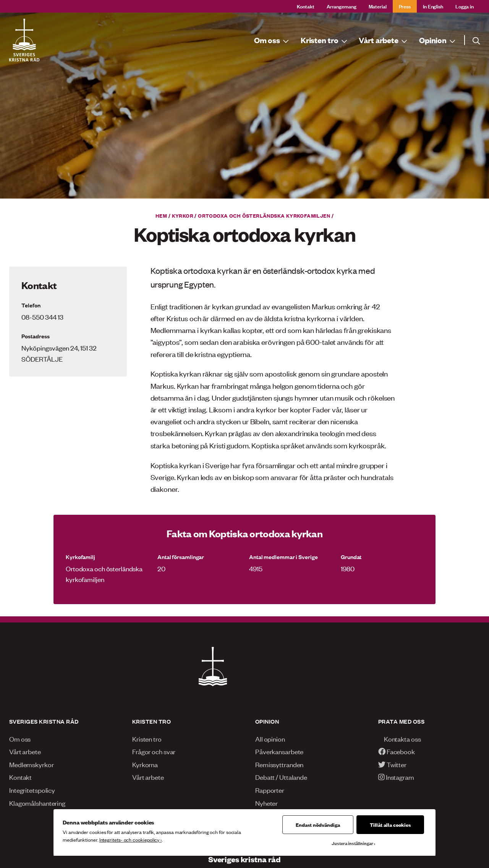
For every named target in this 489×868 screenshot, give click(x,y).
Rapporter (270, 790)
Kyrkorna (145, 764)
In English (433, 6)
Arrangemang (342, 6)
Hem (161, 215)
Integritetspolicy (32, 790)
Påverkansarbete (279, 751)
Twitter (392, 764)
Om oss (20, 739)
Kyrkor (183, 215)
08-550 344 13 (42, 317)
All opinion (270, 739)
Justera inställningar (352, 843)
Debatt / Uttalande (281, 777)
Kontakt (306, 6)
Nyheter (266, 803)
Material (378, 6)
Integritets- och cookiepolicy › (130, 840)
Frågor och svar (154, 751)
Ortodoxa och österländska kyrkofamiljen (264, 215)
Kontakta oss (399, 739)
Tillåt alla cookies (390, 824)
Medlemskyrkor (32, 764)
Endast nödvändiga (318, 824)
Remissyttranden (279, 764)
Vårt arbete (25, 751)
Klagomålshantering (37, 803)
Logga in (465, 6)
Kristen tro (147, 739)
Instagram (396, 777)
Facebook (397, 751)
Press (405, 6)
